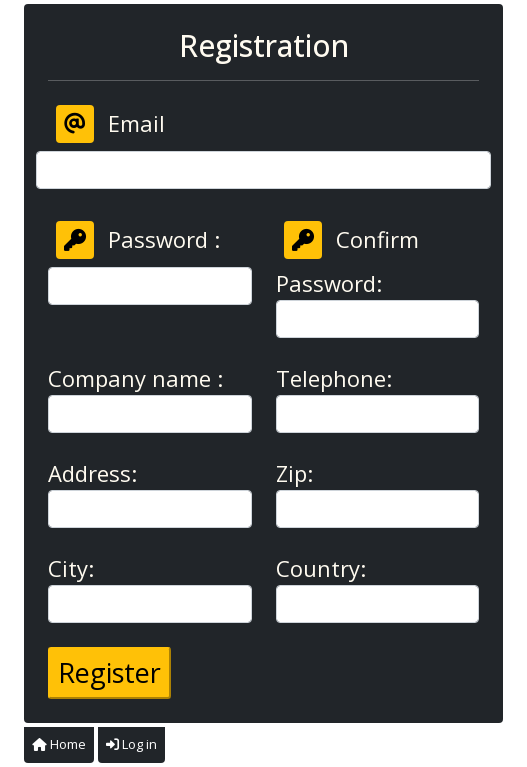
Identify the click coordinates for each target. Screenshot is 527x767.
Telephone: (334, 378)
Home (59, 744)
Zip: (294, 473)
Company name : (135, 378)
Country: (321, 568)
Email (110, 124)
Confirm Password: (347, 259)
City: (71, 568)
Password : (138, 240)
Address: (92, 473)
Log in (131, 744)
